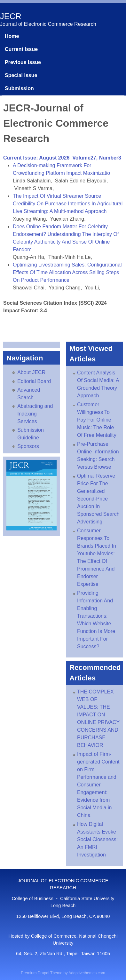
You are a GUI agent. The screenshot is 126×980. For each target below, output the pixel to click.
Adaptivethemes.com (87, 973)
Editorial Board (34, 381)
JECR (11, 16)
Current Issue (21, 49)
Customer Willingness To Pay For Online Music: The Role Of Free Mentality (97, 420)
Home (12, 36)
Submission (19, 88)
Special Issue (21, 75)
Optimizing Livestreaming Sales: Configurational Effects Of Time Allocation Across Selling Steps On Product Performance (67, 272)
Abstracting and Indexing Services (35, 414)
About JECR (31, 372)
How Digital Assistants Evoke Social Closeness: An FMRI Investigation (97, 839)
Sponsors (28, 446)
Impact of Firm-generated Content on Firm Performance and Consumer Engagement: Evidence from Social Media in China (98, 785)
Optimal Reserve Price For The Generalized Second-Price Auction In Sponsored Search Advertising (98, 499)
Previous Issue (23, 62)
